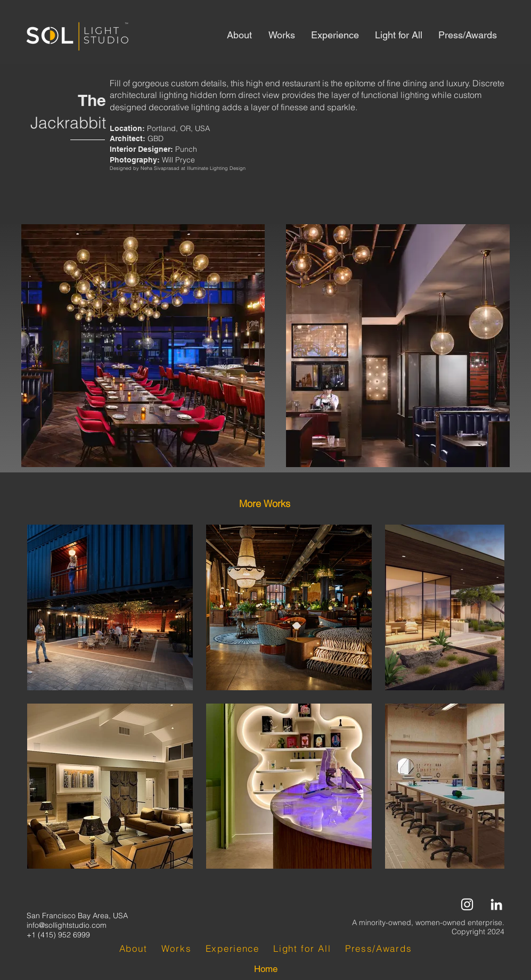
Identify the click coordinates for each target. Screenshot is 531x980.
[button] (265, 504)
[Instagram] (467, 904)
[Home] (266, 969)
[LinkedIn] (496, 904)
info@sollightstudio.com (67, 925)
